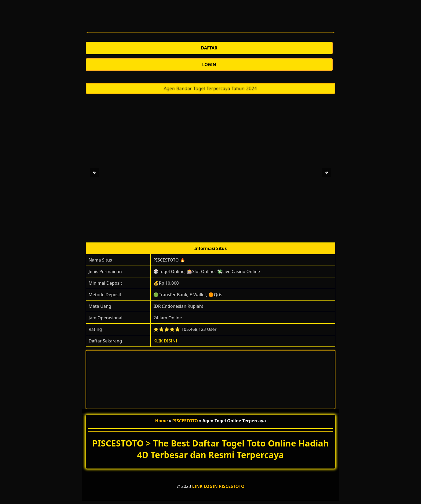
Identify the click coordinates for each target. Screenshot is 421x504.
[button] (95, 172)
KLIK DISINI (165, 341)
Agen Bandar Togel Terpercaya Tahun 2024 (210, 88)
